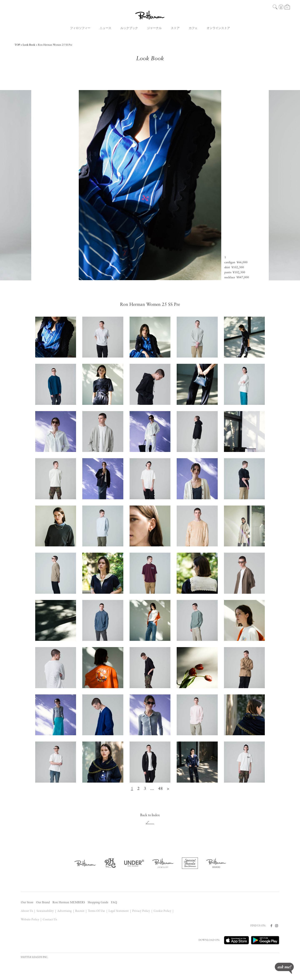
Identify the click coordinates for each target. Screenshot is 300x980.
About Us (27, 911)
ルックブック (129, 28)
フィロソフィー (80, 28)
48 (160, 789)
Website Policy (30, 920)
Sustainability (45, 911)
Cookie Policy (162, 911)
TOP (17, 45)
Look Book (29, 45)
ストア (175, 28)
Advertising (64, 911)
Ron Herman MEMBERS (69, 903)
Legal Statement (119, 911)
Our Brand (43, 903)
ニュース (105, 28)
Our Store (27, 903)
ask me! (284, 968)
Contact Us (50, 920)
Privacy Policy (141, 911)
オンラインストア (218, 28)
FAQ (114, 903)
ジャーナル (154, 28)
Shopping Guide (98, 903)
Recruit (80, 911)
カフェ (193, 28)
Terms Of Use (96, 911)
